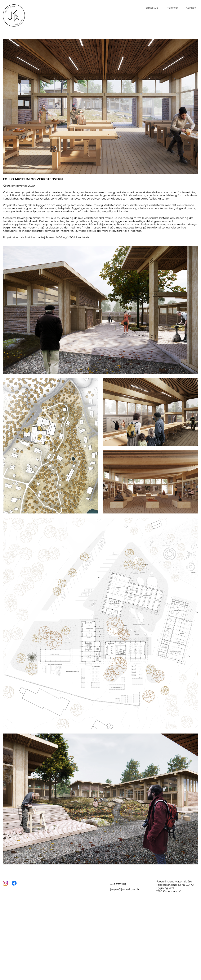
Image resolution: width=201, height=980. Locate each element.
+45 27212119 (118, 884)
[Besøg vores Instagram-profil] (5, 883)
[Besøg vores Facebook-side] (14, 883)
